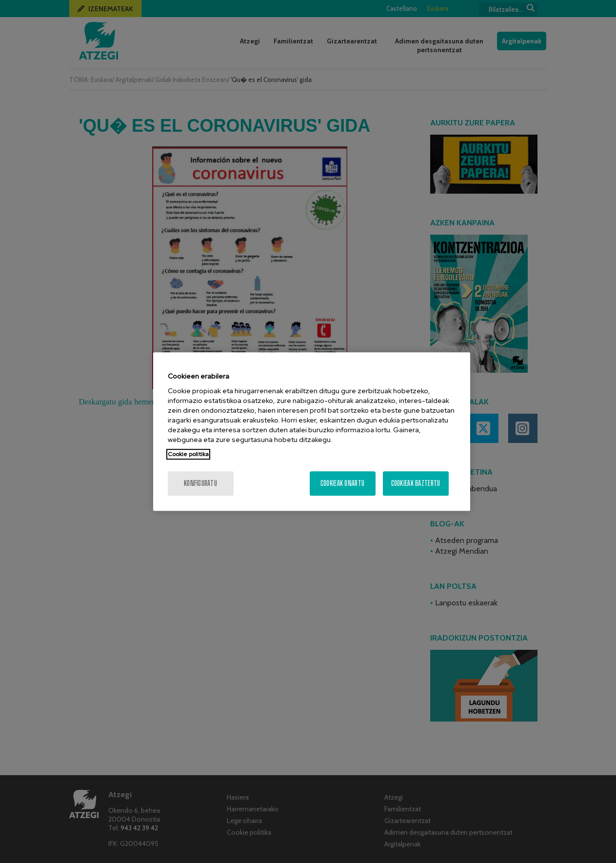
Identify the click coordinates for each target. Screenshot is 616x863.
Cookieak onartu (342, 483)
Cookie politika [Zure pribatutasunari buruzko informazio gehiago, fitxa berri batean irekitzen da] (188, 454)
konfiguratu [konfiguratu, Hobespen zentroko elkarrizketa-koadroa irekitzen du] (200, 483)
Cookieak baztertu (416, 483)
